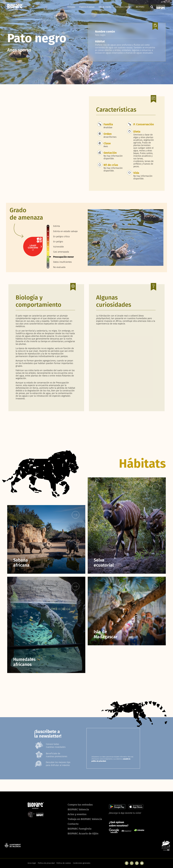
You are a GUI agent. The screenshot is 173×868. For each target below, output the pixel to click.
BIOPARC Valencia (78, 809)
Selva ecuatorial (104, 563)
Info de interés (105, 7)
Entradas (71, 7)
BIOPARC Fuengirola (80, 829)
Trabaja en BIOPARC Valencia (85, 819)
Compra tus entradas (80, 805)
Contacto (73, 824)
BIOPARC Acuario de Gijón (83, 834)
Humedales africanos (24, 662)
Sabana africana (21, 563)
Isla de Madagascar (106, 634)
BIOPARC (140, 7)
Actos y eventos (77, 814)
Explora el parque (87, 7)
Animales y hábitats (123, 7)
